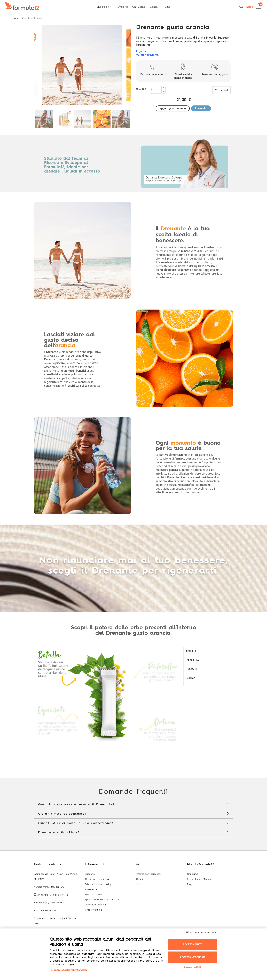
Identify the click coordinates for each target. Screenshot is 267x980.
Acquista (201, 108)
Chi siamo (193, 874)
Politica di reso (93, 895)
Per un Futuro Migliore (199, 879)
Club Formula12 (93, 910)
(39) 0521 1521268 (54, 903)
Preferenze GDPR (193, 968)
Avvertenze (91, 889)
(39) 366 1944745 (59, 895)
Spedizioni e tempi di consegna (103, 900)
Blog (190, 884)
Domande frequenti (96, 905)
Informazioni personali (148, 874)
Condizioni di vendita (97, 879)
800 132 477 (58, 887)
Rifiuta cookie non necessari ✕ (201, 933)
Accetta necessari (193, 957)
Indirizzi (140, 884)
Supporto (90, 874)
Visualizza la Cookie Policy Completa (69, 970)
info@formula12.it (50, 911)
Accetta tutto (193, 944)
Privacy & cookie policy (98, 884)
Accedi (250, 7)
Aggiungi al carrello (173, 109)
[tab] (208, 652)
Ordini (139, 879)
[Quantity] (156, 90)
